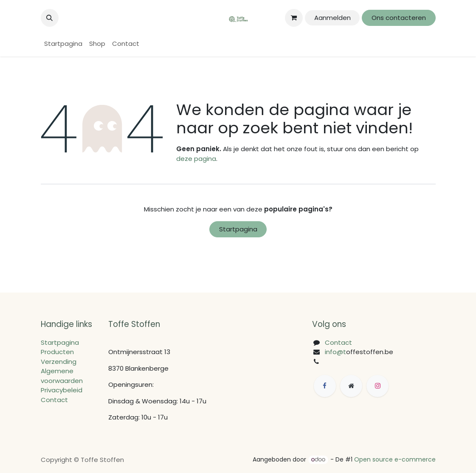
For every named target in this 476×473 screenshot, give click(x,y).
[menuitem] (63, 44)
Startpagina (238, 229)
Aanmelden (332, 18)
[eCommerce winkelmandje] (294, 18)
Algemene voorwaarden (62, 376)
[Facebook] (325, 386)
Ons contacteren (399, 18)
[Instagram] (377, 386)
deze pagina (196, 159)
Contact (54, 400)
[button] (50, 18)
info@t (335, 352)
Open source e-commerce (395, 459)
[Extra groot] (351, 386)
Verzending (59, 362)
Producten (57, 352)
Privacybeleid (62, 390)
